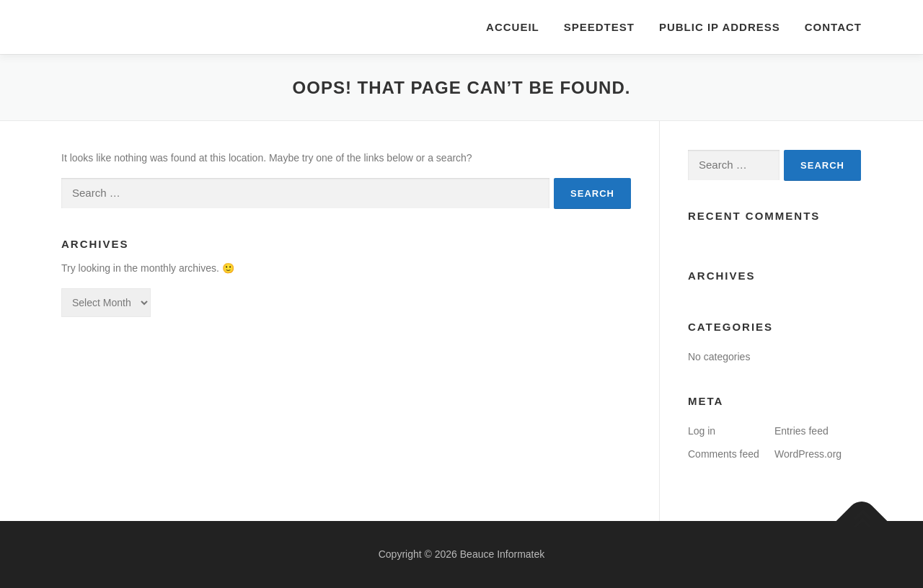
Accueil (513, 27)
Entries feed (801, 431)
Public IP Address (720, 27)
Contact (833, 27)
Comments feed (724, 454)
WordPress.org (808, 454)
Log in (702, 431)
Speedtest (599, 27)
